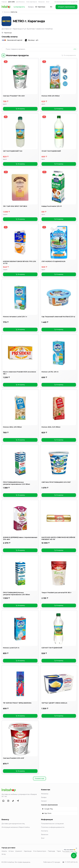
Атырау (73, 851)
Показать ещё (39, 778)
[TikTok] (13, 801)
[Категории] (3, 55)
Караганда (28, 851)
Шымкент (19, 851)
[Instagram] (8, 801)
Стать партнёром (32, 2)
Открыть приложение (66, 7)
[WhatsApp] (3, 801)
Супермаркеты (19, 7)
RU (51, 7)
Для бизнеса (20, 2)
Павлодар (51, 851)
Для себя (11, 2)
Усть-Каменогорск (40, 851)
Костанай (66, 851)
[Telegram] (18, 801)
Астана (11, 851)
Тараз (59, 851)
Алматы (4, 851)
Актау (4, 854)
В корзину (20, 109)
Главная (4, 2)
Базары (31, 7)
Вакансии (42, 2)
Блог (48, 2)
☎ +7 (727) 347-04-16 (70, 862)
